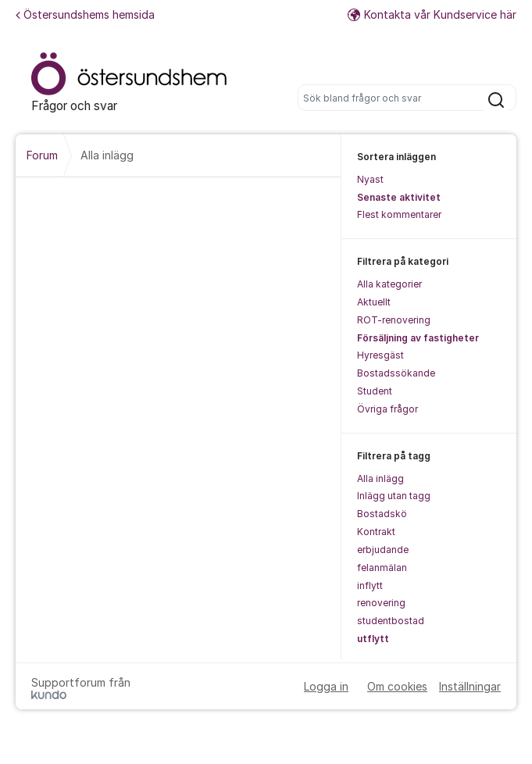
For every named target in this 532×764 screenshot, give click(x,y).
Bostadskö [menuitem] (382, 514)
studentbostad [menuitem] (391, 621)
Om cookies (397, 686)
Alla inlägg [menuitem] (380, 478)
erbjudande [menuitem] (383, 550)
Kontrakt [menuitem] (376, 532)
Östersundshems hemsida (85, 14)
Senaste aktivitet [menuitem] (399, 197)
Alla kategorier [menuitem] (389, 284)
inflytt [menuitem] (370, 585)
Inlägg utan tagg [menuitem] (394, 496)
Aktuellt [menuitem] (374, 302)
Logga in (326, 686)
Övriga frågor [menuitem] (387, 409)
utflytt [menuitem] (373, 639)
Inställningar (470, 686)
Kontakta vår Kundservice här (432, 14)
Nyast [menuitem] (370, 179)
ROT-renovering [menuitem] (394, 320)
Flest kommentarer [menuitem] (399, 214)
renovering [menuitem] (381, 603)
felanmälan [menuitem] (382, 568)
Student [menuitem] (375, 391)
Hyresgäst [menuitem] (380, 355)
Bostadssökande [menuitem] (396, 373)
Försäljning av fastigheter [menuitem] (418, 338)
